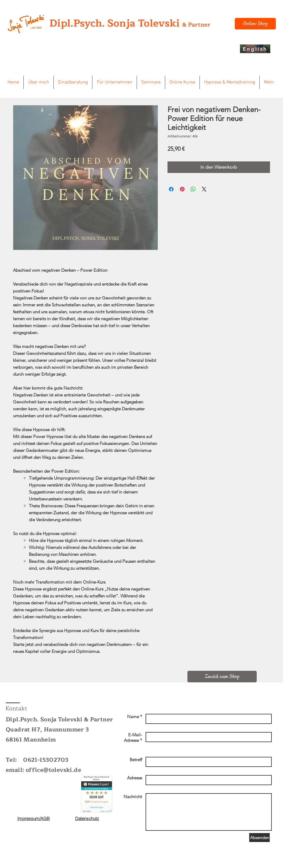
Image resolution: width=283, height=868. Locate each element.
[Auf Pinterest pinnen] (182, 189)
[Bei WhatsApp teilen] (193, 189)
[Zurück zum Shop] (222, 677)
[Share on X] (204, 189)
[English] (255, 49)
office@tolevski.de (53, 770)
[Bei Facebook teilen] (171, 189)
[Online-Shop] (255, 24)
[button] (39, 82)
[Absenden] (259, 838)
